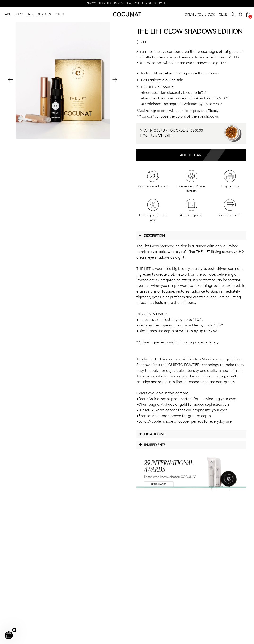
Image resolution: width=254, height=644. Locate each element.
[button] (9, 635)
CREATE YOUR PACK (200, 14)
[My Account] (241, 14)
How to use (152, 434)
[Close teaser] (14, 630)
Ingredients (152, 445)
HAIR (30, 14)
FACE (7, 14)
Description (152, 235)
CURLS (59, 14)
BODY (19, 14)
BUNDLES (44, 14)
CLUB (223, 14)
